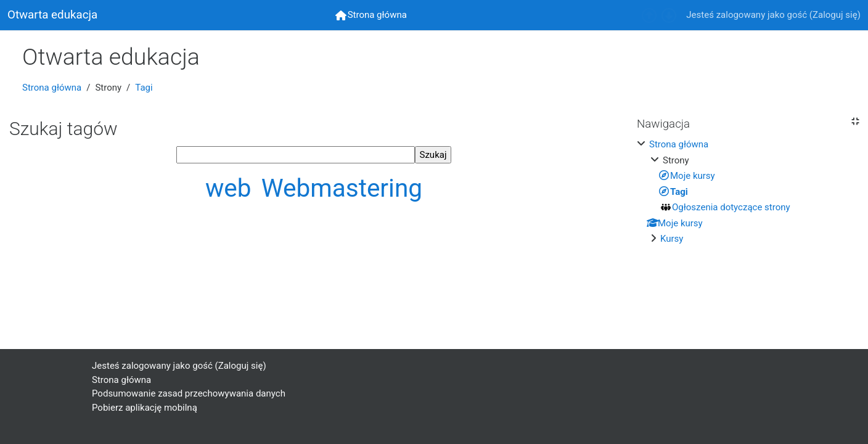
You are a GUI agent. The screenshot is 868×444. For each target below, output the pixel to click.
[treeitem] (748, 192)
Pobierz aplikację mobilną (145, 408)
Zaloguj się (835, 15)
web (231, 188)
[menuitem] (371, 15)
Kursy (672, 239)
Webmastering (342, 188)
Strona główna (52, 88)
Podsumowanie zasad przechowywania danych (189, 393)
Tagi (144, 88)
